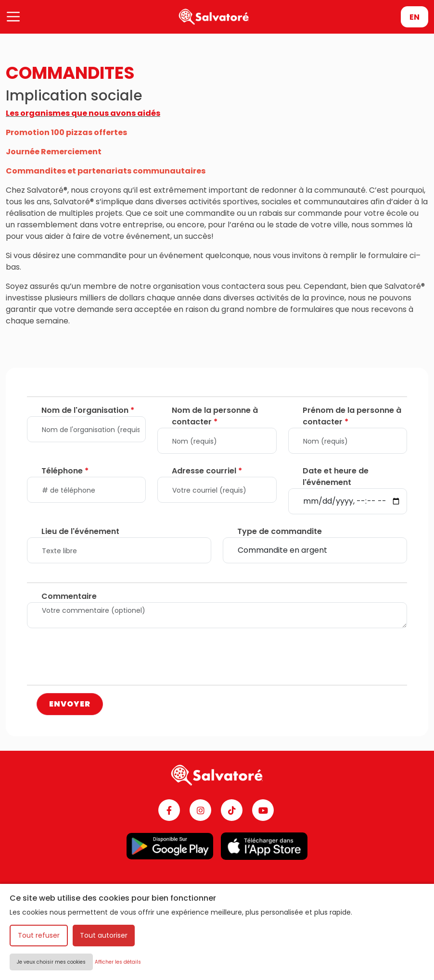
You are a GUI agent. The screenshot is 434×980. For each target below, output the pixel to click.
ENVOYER (70, 704)
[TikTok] (232, 810)
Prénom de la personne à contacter (352, 416)
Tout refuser (39, 935)
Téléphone (65, 471)
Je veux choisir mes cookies (51, 962)
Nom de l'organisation (88, 410)
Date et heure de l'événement (336, 477)
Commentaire (69, 596)
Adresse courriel (207, 471)
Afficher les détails (118, 962)
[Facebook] (169, 810)
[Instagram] (200, 810)
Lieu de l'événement (80, 531)
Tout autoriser (104, 935)
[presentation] (100, 658)
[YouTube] (263, 810)
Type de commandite (280, 531)
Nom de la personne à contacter (215, 416)
